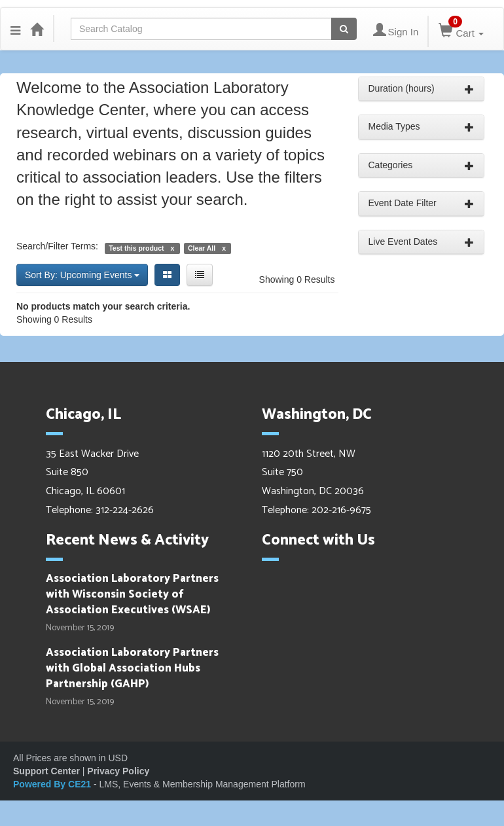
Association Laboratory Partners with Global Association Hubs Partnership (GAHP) (132, 669)
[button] (15, 29)
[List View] (200, 275)
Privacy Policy (118, 771)
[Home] (37, 29)
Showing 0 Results (297, 279)
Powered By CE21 (53, 784)
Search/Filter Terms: (57, 246)
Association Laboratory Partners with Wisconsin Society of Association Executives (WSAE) (132, 595)
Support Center (46, 771)
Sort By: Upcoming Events (82, 275)
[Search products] (344, 29)
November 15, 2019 (80, 628)
